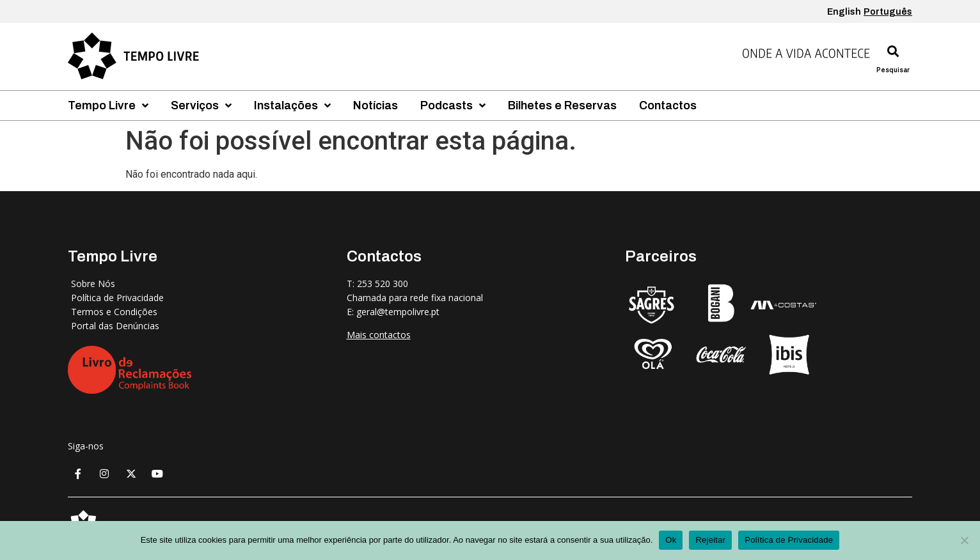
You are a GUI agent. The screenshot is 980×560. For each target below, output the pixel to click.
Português (888, 12)
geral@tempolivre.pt (398, 312)
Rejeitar (710, 540)
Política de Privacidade (789, 540)
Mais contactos (379, 335)
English (844, 12)
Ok (671, 540)
